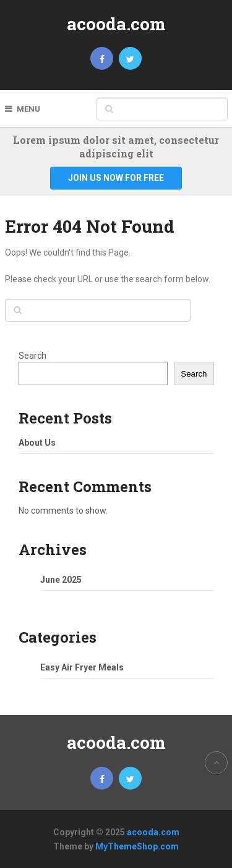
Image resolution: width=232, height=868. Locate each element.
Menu (28, 109)
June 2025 (61, 580)
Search (32, 356)
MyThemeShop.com (137, 846)
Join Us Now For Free (116, 178)
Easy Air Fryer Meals (82, 667)
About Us (37, 443)
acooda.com (116, 24)
